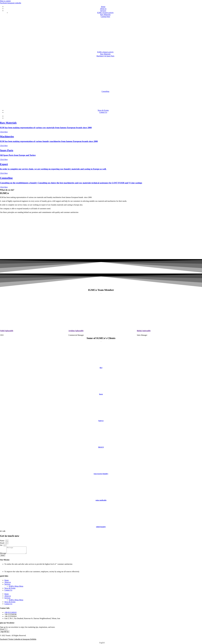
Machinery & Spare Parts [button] (105, 56)
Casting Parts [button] (105, 17)
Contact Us (103, 112)
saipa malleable (101, 500)
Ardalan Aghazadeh (76, 331)
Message (3, 554)
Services (103, 11)
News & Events (103, 110)
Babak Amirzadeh (144, 331)
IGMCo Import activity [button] (105, 52)
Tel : (2, 545)
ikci (101, 368)
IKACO (101, 447)
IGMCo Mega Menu (16, 588)
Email (2, 631)
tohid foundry (101, 527)
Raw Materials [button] (105, 15)
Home (103, 7)
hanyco (101, 421)
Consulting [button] (105, 91)
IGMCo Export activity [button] (105, 13)
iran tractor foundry (101, 474)
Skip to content (5, 1)
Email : (3, 543)
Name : (3, 541)
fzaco (101, 394)
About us (103, 9)
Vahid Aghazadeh (7, 331)
